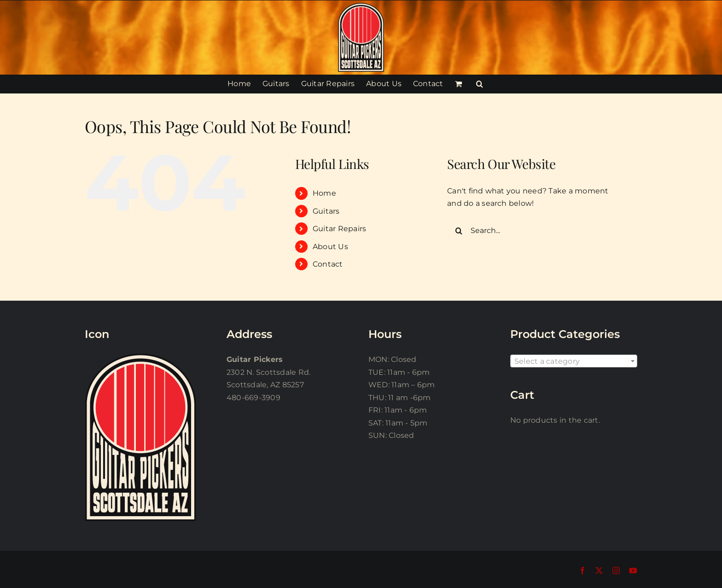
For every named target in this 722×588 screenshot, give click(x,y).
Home (324, 193)
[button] (480, 84)
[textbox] (574, 361)
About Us (330, 247)
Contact (328, 264)
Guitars (326, 211)
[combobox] (574, 361)
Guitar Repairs (339, 229)
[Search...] (535, 231)
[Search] (459, 231)
